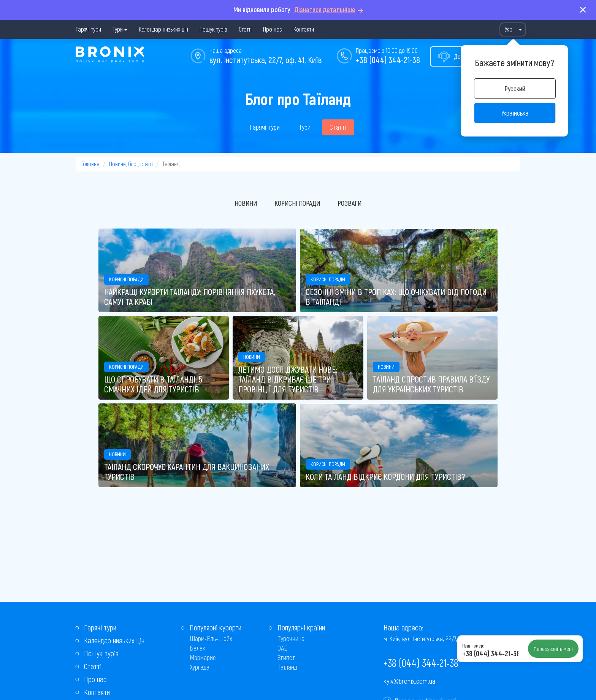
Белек (197, 648)
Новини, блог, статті (131, 164)
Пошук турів (213, 29)
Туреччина (291, 638)
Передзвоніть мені (553, 649)
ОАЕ (282, 648)
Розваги (350, 203)
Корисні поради (297, 203)
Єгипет (286, 657)
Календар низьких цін (163, 29)
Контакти (304, 29)
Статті (245, 29)
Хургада (200, 667)
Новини (246, 203)
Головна (90, 164)
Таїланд (287, 667)
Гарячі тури (88, 29)
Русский (515, 89)
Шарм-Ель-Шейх (211, 638)
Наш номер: (473, 646)
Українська (515, 113)
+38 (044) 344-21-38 (388, 60)
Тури (118, 29)
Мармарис (203, 657)
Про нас (273, 29)
